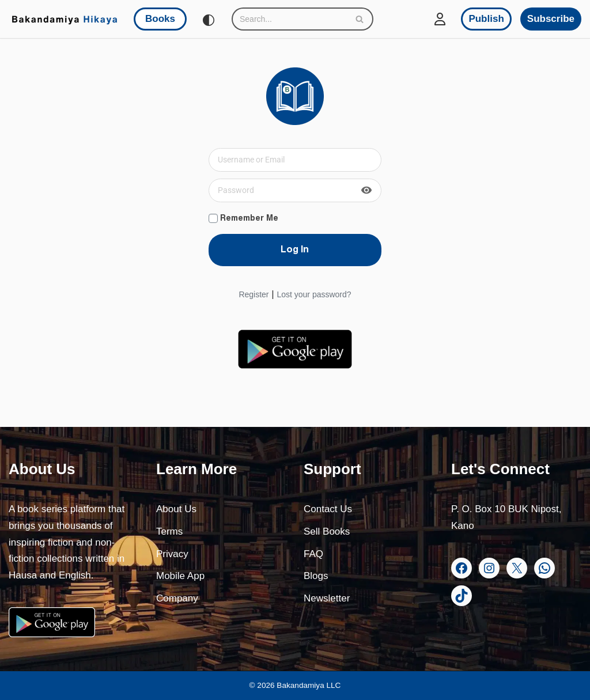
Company (177, 598)
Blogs (316, 576)
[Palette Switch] (209, 20)
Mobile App (180, 576)
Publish (486, 19)
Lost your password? (314, 294)
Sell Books (327, 531)
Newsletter (327, 598)
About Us (176, 509)
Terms (169, 531)
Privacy (172, 554)
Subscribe (551, 19)
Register (254, 294)
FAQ (313, 554)
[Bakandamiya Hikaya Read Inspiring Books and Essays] (65, 19)
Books (160, 19)
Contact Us (328, 509)
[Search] (290, 19)
